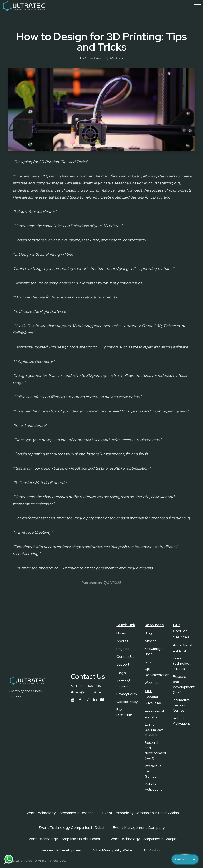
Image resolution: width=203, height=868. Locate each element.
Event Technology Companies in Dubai (71, 827)
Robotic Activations (153, 787)
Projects (123, 649)
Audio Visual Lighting (154, 714)
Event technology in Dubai (154, 730)
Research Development (62, 850)
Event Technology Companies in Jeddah (59, 813)
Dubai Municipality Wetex (113, 850)
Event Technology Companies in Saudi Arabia (141, 813)
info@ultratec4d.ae (89, 692)
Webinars (152, 683)
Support (123, 664)
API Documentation (155, 672)
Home (121, 633)
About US (124, 641)
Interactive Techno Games (153, 771)
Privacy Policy (127, 694)
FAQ (148, 662)
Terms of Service (123, 683)
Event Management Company (139, 827)
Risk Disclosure (124, 712)
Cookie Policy (127, 702)
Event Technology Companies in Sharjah (143, 839)
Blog (148, 633)
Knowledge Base (154, 651)
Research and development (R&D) (155, 750)
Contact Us (125, 657)
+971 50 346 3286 (88, 686)
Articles (151, 641)
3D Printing (152, 850)
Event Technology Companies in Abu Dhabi (63, 839)
